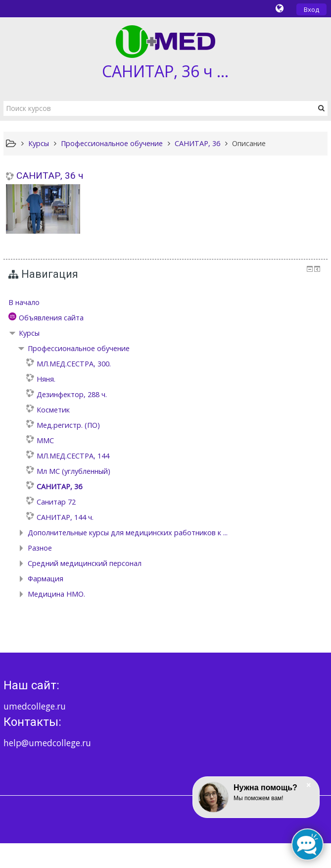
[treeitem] (166, 303)
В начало (24, 302)
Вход (311, 9)
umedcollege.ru (35, 706)
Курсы (29, 333)
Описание (249, 143)
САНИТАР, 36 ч (50, 176)
